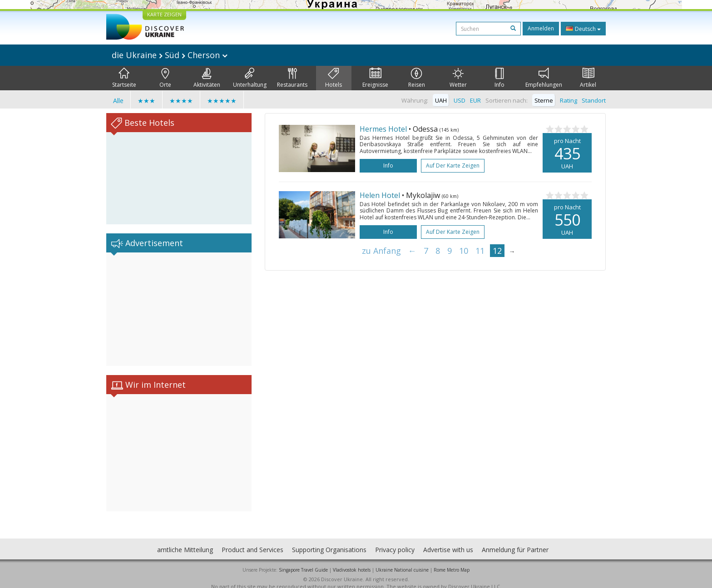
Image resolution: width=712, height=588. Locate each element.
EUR (475, 100)
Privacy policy (395, 541)
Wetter (458, 78)
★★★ (146, 101)
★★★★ (181, 101)
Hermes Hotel (383, 129)
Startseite (124, 78)
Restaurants (292, 78)
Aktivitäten (207, 78)
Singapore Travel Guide (303, 561)
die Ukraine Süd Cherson (170, 55)
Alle (118, 101)
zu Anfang (381, 251)
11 (480, 251)
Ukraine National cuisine (402, 561)
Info (499, 78)
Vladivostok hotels (352, 561)
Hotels (334, 78)
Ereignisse (375, 78)
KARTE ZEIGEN (164, 14)
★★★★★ (222, 101)
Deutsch (583, 29)
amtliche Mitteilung (185, 541)
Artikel (588, 78)
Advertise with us (448, 541)
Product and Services (252, 541)
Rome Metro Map (452, 561)
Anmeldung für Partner (515, 541)
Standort (594, 100)
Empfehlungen (544, 78)
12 (497, 251)
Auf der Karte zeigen (453, 166)
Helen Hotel (380, 195)
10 (464, 251)
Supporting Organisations (329, 541)
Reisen (417, 78)
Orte (165, 78)
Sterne (544, 100)
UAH (441, 100)
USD (460, 100)
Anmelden (541, 28)
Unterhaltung (250, 78)
